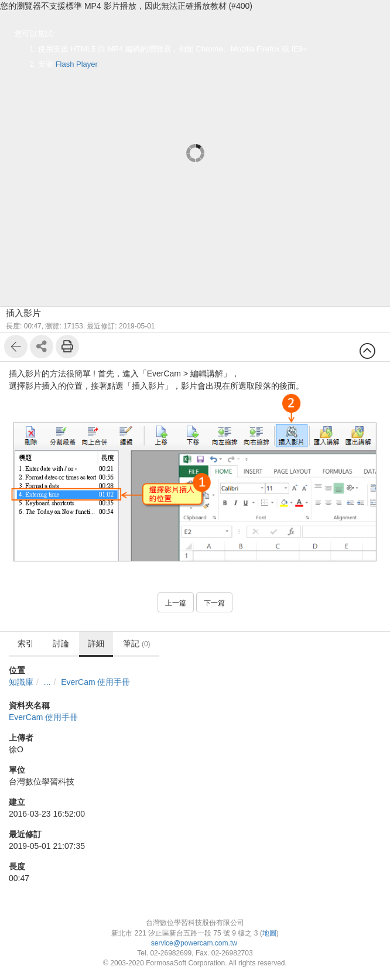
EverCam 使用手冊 (95, 682)
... (47, 682)
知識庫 (21, 682)
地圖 (269, 933)
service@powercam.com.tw (195, 943)
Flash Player (77, 64)
